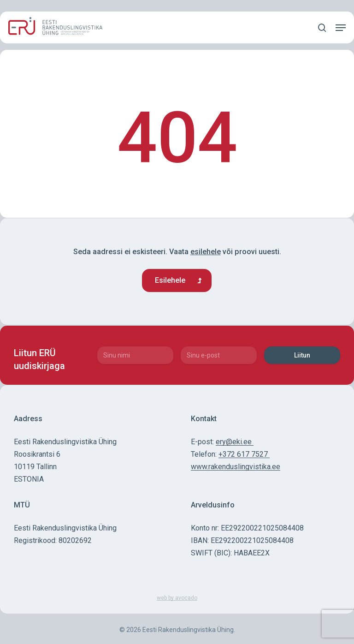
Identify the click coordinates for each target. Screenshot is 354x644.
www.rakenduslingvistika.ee (236, 467)
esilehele (206, 252)
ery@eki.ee (235, 442)
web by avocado (177, 598)
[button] (341, 28)
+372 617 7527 (244, 454)
